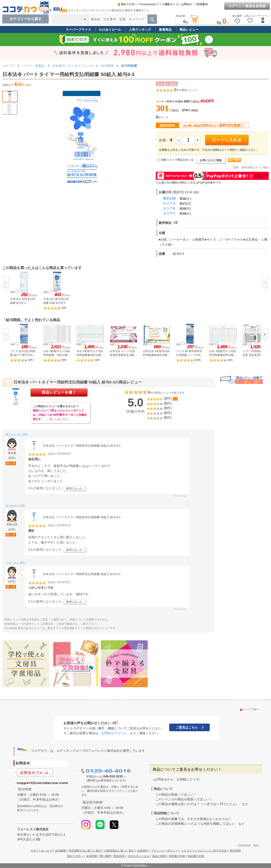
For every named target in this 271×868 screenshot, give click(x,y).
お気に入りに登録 (211, 160)
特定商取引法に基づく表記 (85, 851)
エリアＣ (169, 213)
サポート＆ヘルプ (41, 851)
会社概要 (60, 851)
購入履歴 (105, 856)
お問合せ (187, 4)
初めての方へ (127, 4)
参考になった (74, 488)
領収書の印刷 (177, 856)
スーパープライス (78, 30)
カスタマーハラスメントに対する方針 (204, 851)
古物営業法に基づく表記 (119, 851)
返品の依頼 (159, 856)
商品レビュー (189, 30)
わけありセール (110, 30)
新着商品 (165, 30)
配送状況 (119, 856)
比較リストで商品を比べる (177, 160)
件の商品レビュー (186, 90)
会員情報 (91, 856)
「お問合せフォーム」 (114, 733)
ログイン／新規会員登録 (247, 6)
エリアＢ (169, 208)
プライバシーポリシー (164, 851)
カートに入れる (227, 140)
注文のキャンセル (138, 856)
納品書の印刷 (196, 856)
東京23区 (170, 198)
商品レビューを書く (59, 392)
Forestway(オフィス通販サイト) (159, 4)
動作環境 (235, 851)
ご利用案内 (201, 4)
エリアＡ (169, 203)
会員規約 (143, 851)
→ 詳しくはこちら (57, 419)
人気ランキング (140, 30)
